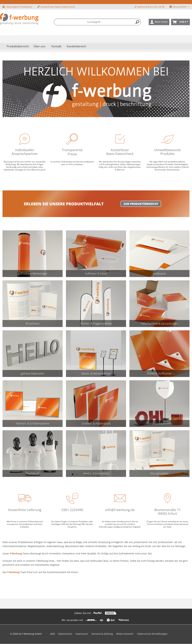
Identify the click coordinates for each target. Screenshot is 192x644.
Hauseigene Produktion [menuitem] (17, 7)
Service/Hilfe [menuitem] (178, 7)
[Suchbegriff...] (97, 22)
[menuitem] (97, 22)
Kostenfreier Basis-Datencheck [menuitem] (56, 7)
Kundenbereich (76, 46)
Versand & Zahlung (102, 634)
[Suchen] (137, 22)
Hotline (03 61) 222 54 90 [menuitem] (149, 7)
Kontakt (57, 46)
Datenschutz (65, 634)
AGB (52, 634)
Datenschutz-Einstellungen (152, 634)
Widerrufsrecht (125, 634)
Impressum (82, 634)
